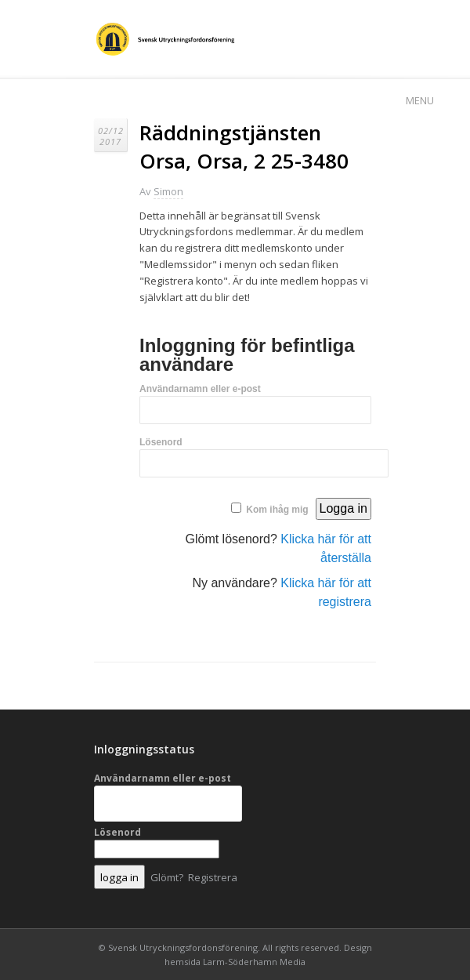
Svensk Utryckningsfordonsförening (183, 947)
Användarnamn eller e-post (200, 389)
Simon (168, 191)
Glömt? (167, 877)
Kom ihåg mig (277, 510)
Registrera (213, 877)
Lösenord (161, 442)
